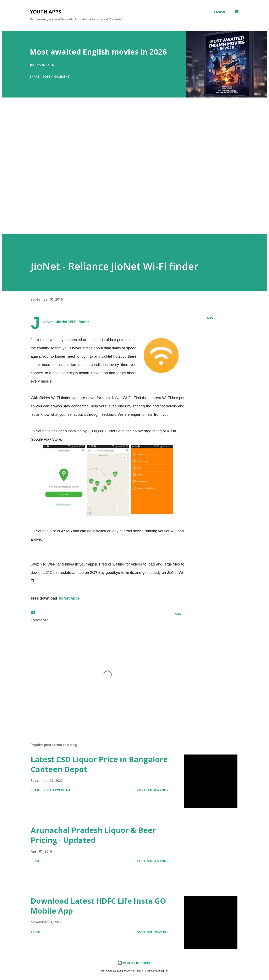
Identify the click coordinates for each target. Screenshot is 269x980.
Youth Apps (45, 12)
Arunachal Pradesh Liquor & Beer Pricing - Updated (93, 835)
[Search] (219, 12)
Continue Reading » (153, 790)
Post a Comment (56, 76)
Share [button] (34, 76)
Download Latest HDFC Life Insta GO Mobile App (98, 906)
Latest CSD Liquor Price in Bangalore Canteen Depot (99, 764)
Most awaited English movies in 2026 (98, 52)
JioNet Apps (69, 598)
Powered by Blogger (134, 963)
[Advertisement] (126, 171)
